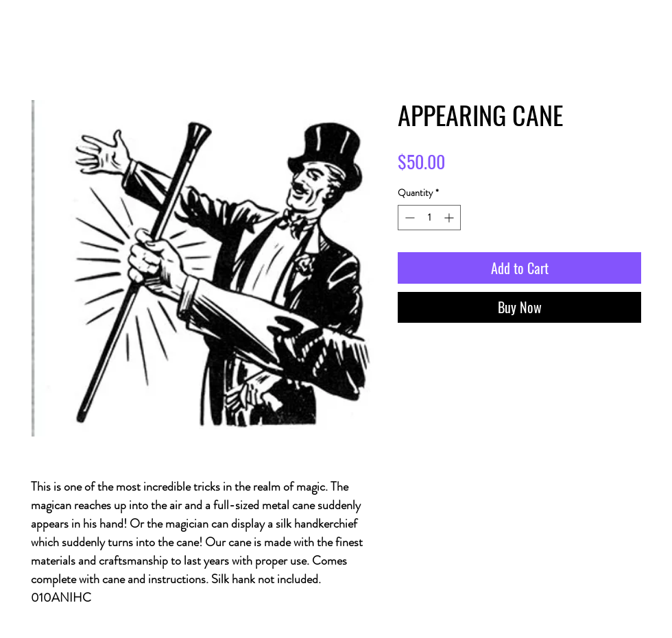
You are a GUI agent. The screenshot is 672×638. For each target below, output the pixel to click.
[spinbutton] (429, 218)
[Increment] (450, 218)
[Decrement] (408, 218)
